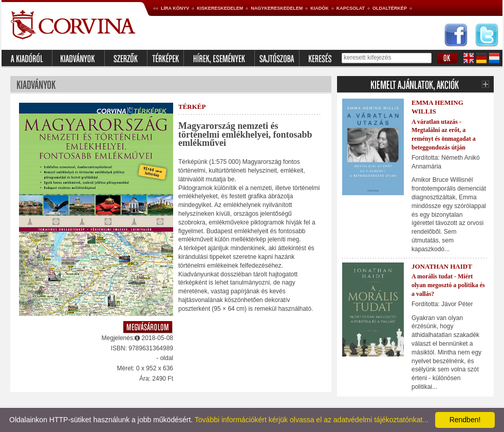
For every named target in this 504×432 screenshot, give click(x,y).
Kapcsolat (351, 8)
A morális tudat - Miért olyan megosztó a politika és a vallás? (448, 285)
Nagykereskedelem (277, 8)
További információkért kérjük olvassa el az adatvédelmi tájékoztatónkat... (312, 420)
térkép (192, 107)
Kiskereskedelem (220, 8)
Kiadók (320, 8)
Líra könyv (175, 8)
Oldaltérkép (390, 8)
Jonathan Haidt (442, 266)
